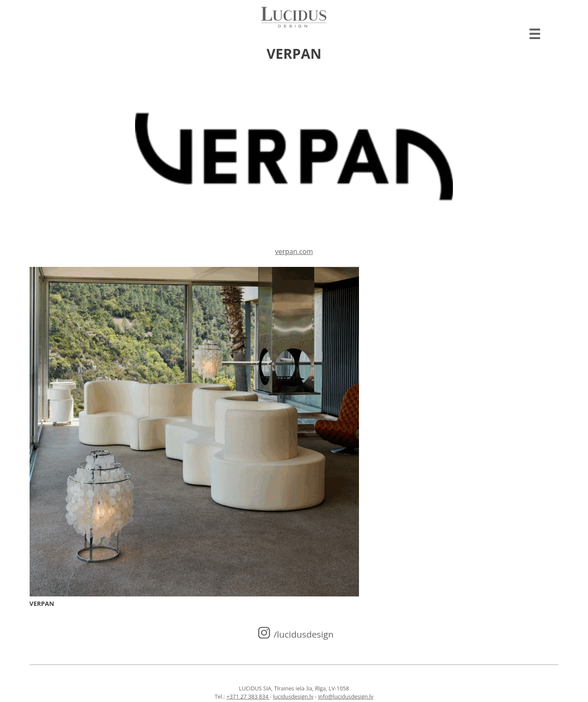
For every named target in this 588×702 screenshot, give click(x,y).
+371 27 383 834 (248, 696)
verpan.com (294, 251)
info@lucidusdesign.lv (346, 696)
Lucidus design (294, 17)
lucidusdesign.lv (293, 696)
